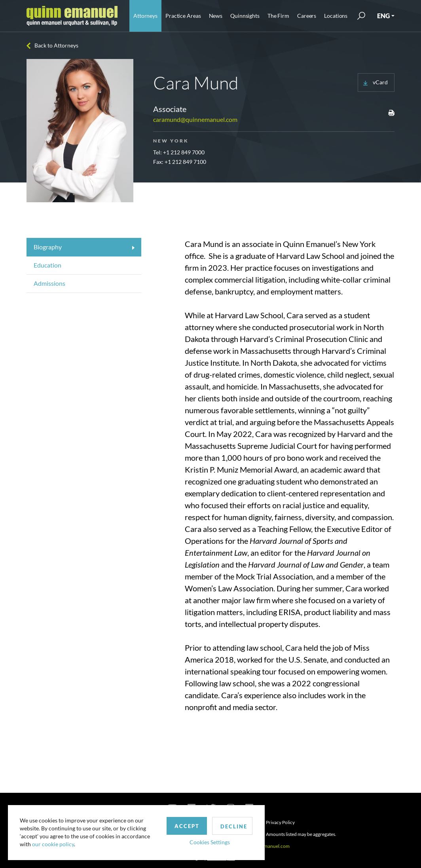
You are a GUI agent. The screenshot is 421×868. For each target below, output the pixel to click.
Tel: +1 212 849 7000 (179, 152)
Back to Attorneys (56, 45)
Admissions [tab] (49, 283)
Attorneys (145, 16)
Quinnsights (245, 16)
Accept (183, 826)
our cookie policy (53, 844)
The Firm (278, 16)
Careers (307, 16)
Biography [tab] (48, 247)
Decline (231, 826)
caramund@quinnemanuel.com (195, 119)
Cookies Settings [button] (206, 842)
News (216, 16)
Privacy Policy (280, 822)
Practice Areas (183, 16)
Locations (336, 16)
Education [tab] (47, 265)
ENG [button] (383, 16)
